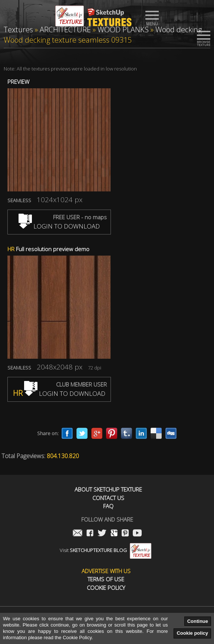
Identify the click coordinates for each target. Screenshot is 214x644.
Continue (198, 621)
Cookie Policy (106, 588)
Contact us (108, 498)
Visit (106, 550)
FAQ (108, 506)
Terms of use (106, 579)
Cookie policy (192, 633)
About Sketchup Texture (108, 489)
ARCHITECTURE (65, 29)
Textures (18, 29)
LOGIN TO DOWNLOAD (59, 226)
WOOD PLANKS (123, 29)
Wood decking (179, 29)
